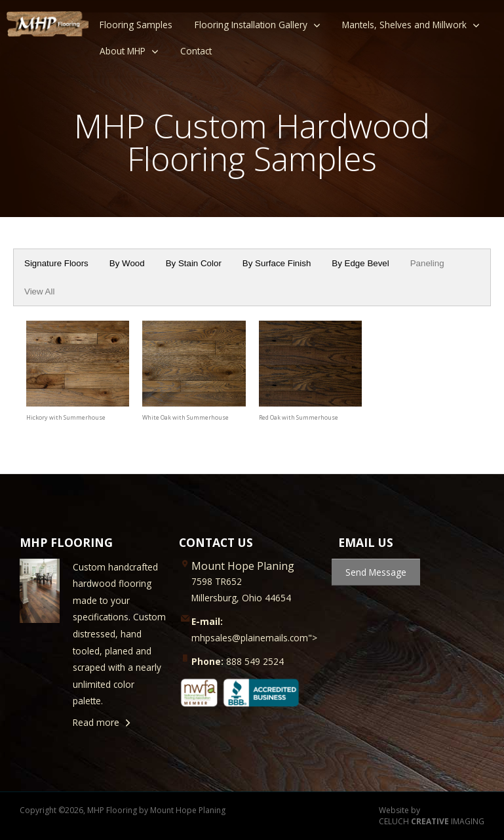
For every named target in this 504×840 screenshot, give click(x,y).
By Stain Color (194, 263)
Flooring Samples (136, 25)
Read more (96, 722)
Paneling (427, 263)
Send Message (376, 572)
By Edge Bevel (360, 263)
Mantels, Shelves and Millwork (404, 25)
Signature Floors (56, 263)
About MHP (123, 51)
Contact (196, 51)
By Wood (127, 263)
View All (39, 291)
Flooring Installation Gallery (251, 25)
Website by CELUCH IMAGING (432, 816)
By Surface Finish (277, 263)
